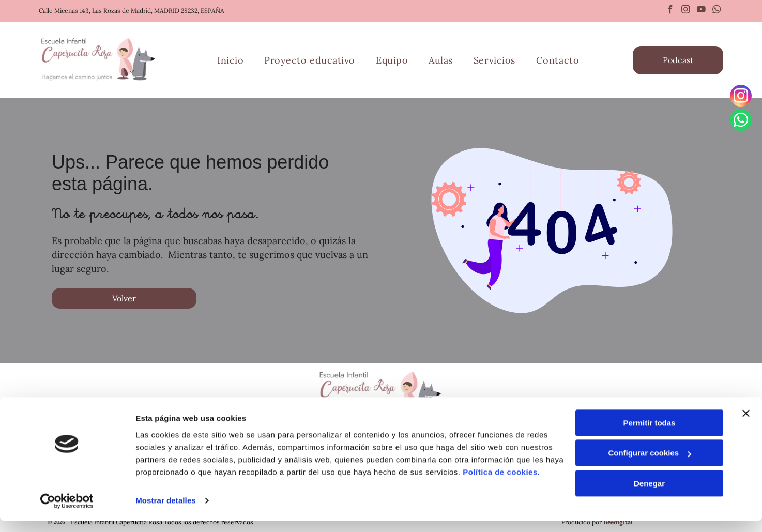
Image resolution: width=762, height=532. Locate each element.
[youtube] (701, 11)
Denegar (649, 494)
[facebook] (670, 11)
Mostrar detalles (166, 512)
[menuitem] (230, 60)
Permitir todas (650, 434)
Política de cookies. (501, 483)
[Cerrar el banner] (746, 424)
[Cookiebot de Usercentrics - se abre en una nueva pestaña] (67, 512)
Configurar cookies (650, 464)
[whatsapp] (717, 11)
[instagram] (686, 11)
